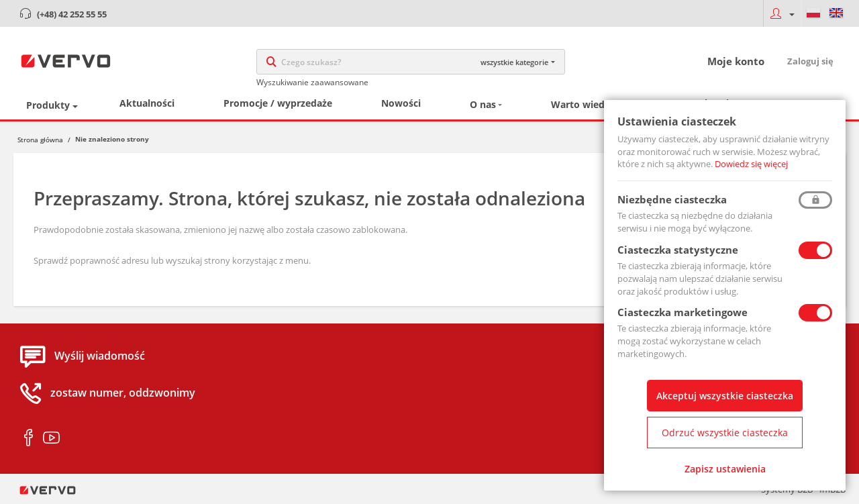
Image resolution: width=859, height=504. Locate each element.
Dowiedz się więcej (751, 164)
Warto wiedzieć (587, 104)
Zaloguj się (810, 61)
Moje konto (736, 61)
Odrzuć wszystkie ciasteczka (725, 433)
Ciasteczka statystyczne (678, 250)
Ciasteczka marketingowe (683, 312)
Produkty (48, 105)
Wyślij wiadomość (100, 356)
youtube (51, 438)
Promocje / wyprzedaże (278, 103)
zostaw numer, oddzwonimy (123, 393)
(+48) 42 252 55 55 (72, 14)
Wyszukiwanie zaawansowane (312, 82)
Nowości (401, 103)
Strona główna (40, 140)
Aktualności (147, 103)
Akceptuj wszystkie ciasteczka (725, 396)
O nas (483, 104)
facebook (29, 438)
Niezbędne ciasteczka (672, 199)
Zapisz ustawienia (725, 469)
